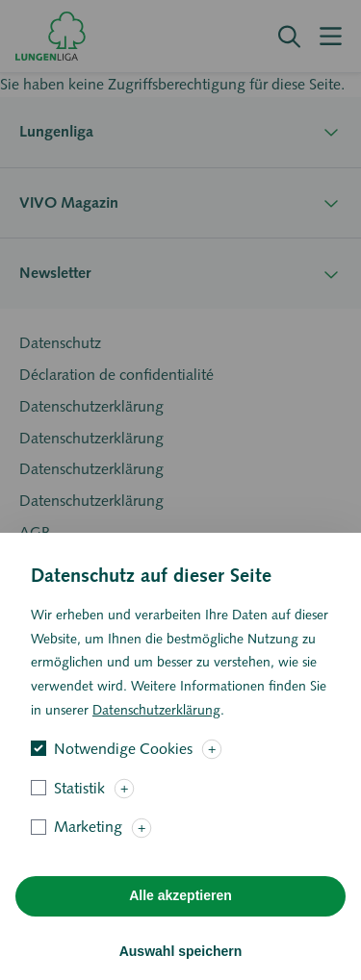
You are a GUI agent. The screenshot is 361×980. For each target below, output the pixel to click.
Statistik (79, 815)
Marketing (88, 854)
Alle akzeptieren (180, 923)
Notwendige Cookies (123, 776)
